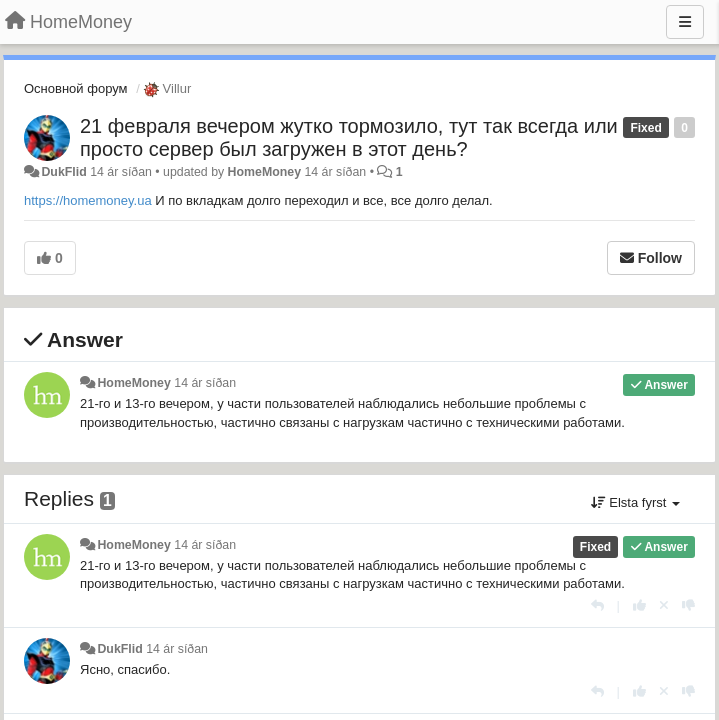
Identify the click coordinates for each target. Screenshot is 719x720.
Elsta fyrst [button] (635, 502)
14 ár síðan (205, 383)
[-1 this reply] (688, 605)
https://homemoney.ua (88, 200)
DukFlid (63, 172)
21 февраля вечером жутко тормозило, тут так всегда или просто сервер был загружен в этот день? (349, 137)
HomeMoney (264, 172)
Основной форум (76, 88)
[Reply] (597, 605)
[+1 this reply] (639, 605)
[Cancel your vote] (664, 605)
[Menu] (685, 22)
